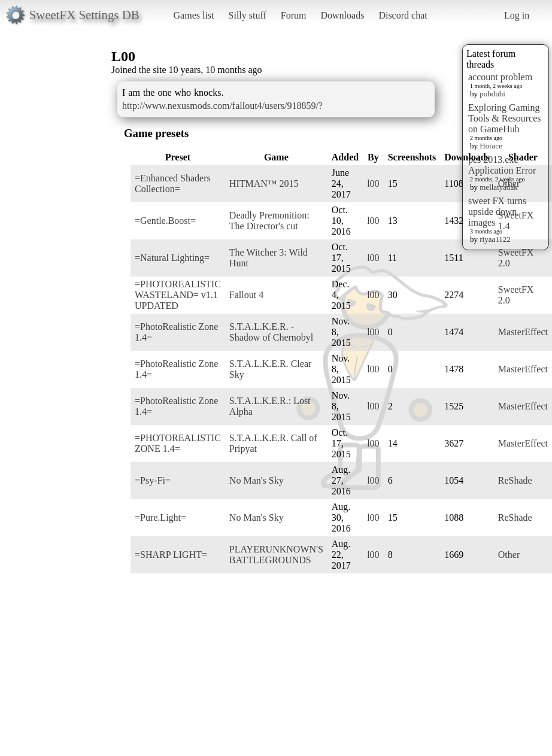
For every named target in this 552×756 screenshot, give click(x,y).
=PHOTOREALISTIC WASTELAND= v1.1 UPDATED (178, 295)
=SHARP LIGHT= (171, 555)
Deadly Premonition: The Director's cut (269, 221)
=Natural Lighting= (172, 258)
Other (509, 183)
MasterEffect (523, 332)
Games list (194, 15)
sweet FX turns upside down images (497, 212)
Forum (294, 15)
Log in (517, 15)
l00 (373, 183)
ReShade (515, 480)
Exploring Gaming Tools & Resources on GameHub (505, 118)
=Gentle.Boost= (165, 221)
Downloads (342, 15)
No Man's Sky (257, 480)
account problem (500, 77)
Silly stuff (248, 15)
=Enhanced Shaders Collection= (173, 183)
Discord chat (403, 15)
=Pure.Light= (160, 517)
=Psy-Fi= (153, 480)
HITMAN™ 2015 (264, 183)
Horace (491, 146)
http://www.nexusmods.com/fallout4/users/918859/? (222, 106)
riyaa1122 (495, 239)
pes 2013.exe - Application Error (502, 165)
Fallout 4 (246, 295)
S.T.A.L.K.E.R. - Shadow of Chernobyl (271, 332)
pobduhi (492, 94)
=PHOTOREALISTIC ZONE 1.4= (178, 443)
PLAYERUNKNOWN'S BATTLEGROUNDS (276, 555)
